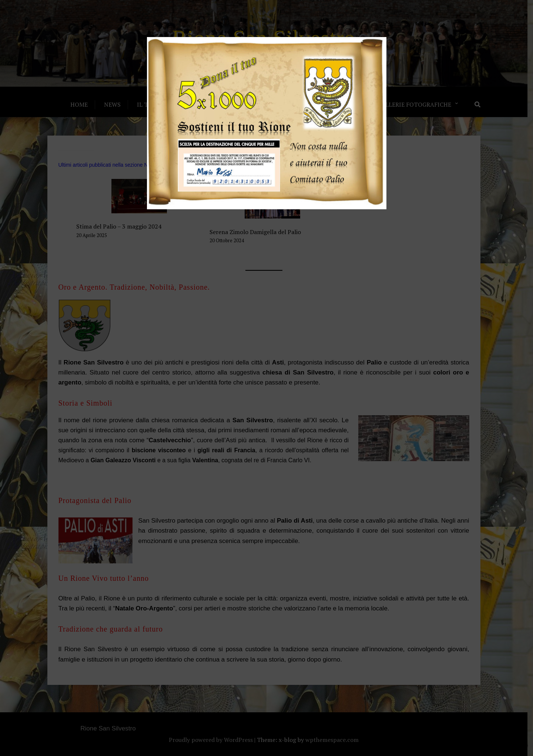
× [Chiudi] (420, 43)
